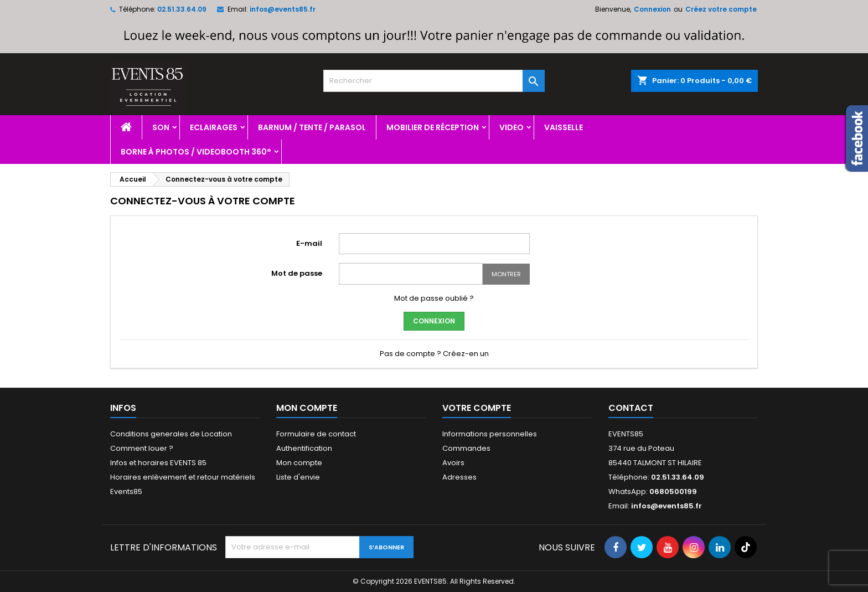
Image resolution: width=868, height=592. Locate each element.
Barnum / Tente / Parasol (312, 127)
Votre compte (477, 408)
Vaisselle (564, 127)
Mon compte (299, 463)
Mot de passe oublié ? (434, 298)
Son (161, 127)
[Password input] (411, 274)
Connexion (652, 9)
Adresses (459, 477)
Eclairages (214, 127)
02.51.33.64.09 (182, 9)
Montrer (506, 274)
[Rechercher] (434, 81)
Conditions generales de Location (171, 434)
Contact (631, 408)
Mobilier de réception (433, 127)
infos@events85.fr (283, 9)
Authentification (304, 448)
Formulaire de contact (316, 434)
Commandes (466, 448)
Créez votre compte (721, 9)
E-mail (309, 243)
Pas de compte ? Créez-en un (434, 354)
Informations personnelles (490, 434)
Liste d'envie (298, 477)
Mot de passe (297, 273)
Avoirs (453, 463)
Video (512, 127)
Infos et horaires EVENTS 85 (158, 463)
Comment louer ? (142, 448)
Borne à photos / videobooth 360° (196, 152)
